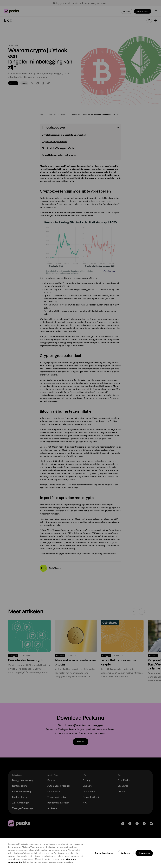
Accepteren (144, 853)
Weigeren (126, 853)
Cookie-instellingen (104, 853)
